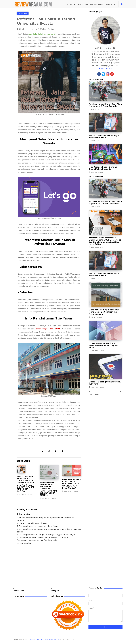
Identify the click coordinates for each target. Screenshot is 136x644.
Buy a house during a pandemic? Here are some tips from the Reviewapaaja (105, 312)
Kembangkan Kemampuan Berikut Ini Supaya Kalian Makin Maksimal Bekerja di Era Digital (49, 489)
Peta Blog (111, 4)
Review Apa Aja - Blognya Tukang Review (43, 639)
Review (78, 4)
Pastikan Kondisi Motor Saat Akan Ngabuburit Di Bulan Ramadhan (105, 105)
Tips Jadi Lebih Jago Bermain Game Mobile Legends (103, 168)
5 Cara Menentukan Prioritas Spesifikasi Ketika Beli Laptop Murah (103, 346)
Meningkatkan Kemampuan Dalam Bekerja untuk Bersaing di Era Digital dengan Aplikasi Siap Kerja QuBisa (26, 484)
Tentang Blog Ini (93, 4)
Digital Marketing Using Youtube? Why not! (105, 383)
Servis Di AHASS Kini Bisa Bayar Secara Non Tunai (104, 137)
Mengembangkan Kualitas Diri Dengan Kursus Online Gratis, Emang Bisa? (72, 484)
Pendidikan (23, 13)
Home (69, 4)
